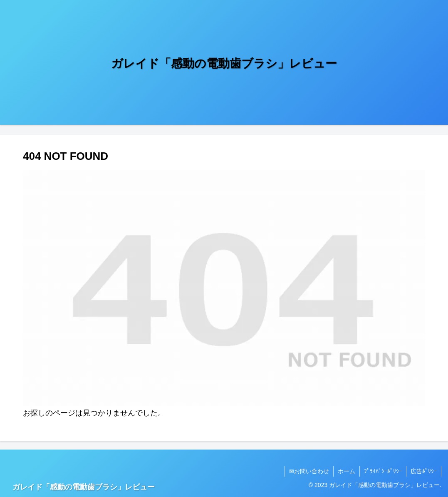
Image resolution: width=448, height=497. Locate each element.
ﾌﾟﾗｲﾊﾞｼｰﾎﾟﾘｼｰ (383, 471)
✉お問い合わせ (309, 471)
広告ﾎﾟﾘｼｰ (424, 471)
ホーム (347, 471)
